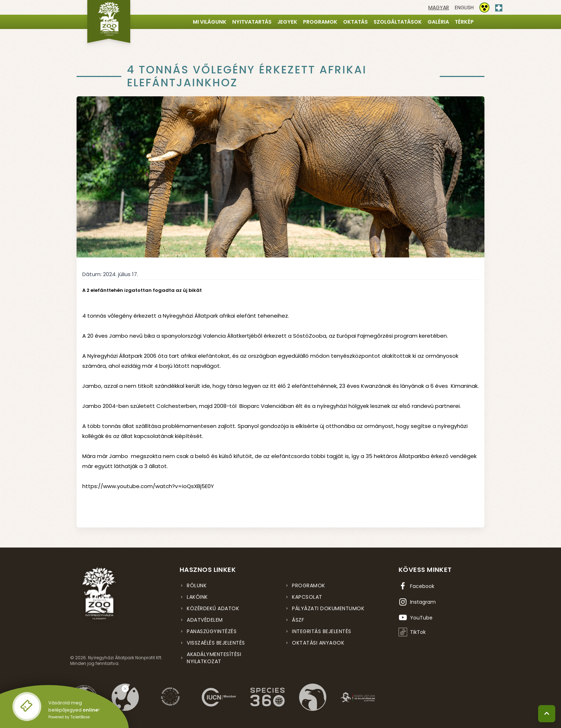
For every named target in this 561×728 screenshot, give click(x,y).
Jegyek (287, 22)
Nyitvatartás (252, 22)
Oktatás (355, 22)
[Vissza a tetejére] (547, 714)
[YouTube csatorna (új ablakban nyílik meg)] (416, 618)
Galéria (438, 22)
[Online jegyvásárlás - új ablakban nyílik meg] (27, 707)
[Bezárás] (125, 689)
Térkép (464, 22)
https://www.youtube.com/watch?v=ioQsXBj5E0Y (148, 486)
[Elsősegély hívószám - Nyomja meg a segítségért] (499, 6)
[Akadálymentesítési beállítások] (484, 8)
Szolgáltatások (398, 22)
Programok (320, 22)
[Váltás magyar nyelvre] (439, 8)
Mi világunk (210, 22)
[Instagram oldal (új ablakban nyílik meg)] (417, 602)
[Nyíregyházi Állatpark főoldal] (109, 21)
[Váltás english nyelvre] (464, 8)
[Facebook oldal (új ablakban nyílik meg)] (416, 586)
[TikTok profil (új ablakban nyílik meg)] (412, 632)
